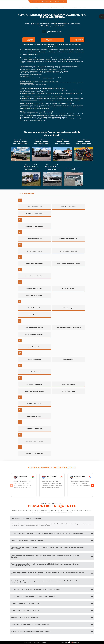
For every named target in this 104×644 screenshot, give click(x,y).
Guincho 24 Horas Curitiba (27, 83)
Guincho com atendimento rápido (29, 100)
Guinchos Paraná (28, 58)
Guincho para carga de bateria (28, 93)
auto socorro (33, 66)
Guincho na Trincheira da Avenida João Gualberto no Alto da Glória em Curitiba (52, 133)
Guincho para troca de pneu (28, 98)
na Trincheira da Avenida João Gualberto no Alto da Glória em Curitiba (50, 44)
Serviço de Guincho (25, 81)
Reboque (32, 81)
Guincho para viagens (48, 78)
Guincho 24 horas (25, 97)
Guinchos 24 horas (43, 49)
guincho (27, 66)
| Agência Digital (74, 642)
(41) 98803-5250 (82, 2)
